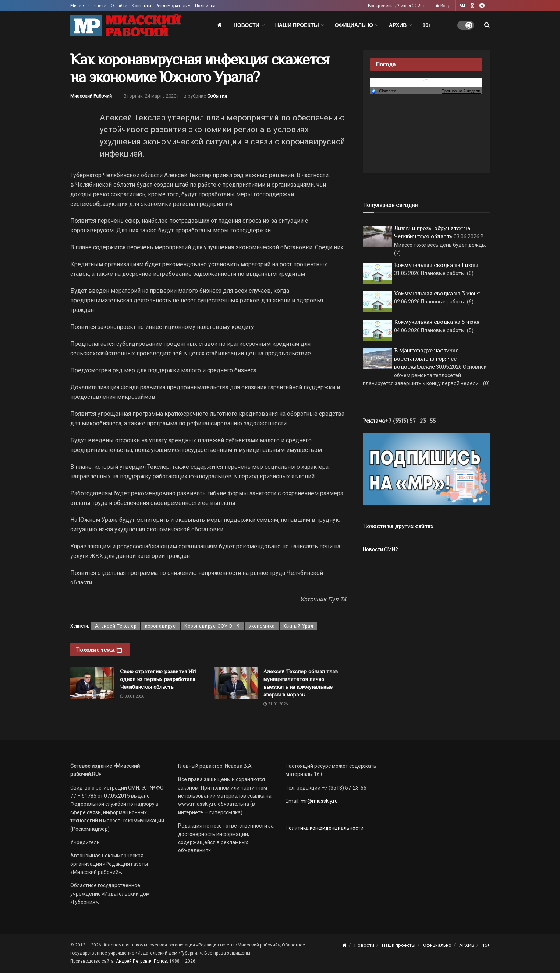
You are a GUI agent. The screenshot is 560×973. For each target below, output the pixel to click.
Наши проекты (297, 25)
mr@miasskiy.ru (319, 801)
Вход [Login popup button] (443, 6)
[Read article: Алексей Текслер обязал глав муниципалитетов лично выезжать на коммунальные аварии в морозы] (236, 683)
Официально (354, 25)
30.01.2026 (132, 696)
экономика (262, 626)
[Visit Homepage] (125, 25)
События (217, 96)
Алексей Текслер (116, 626)
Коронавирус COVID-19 (212, 626)
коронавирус (160, 626)
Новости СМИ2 (380, 549)
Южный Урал (298, 626)
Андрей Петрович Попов (141, 961)
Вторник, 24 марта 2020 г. (152, 96)
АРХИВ (398, 25)
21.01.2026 (276, 704)
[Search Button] (487, 25)
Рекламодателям (173, 6)
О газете (97, 6)
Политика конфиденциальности (325, 828)
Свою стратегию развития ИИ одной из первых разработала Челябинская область (158, 679)
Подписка (205, 6)
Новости (247, 25)
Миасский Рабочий (91, 96)
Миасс (77, 6)
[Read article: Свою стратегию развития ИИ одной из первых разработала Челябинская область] (92, 683)
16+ (427, 25)
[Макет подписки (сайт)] (426, 468)
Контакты (141, 6)
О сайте (119, 6)
